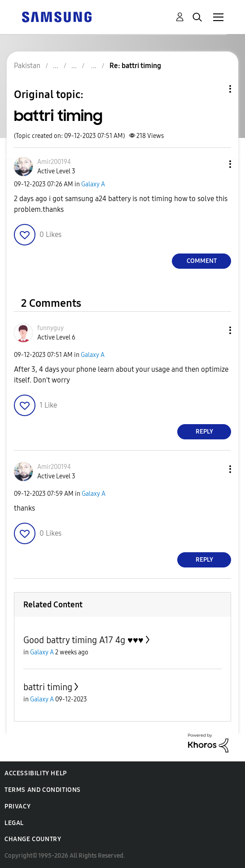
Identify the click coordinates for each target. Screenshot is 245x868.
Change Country (33, 839)
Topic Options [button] (215, 89)
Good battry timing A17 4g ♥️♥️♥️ (83, 640)
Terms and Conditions (43, 790)
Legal (14, 823)
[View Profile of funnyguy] (50, 328)
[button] (215, 164)
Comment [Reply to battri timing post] (202, 261)
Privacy (17, 806)
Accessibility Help (36, 773)
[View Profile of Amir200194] (54, 162)
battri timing (48, 687)
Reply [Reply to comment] (204, 432)
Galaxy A (93, 184)
